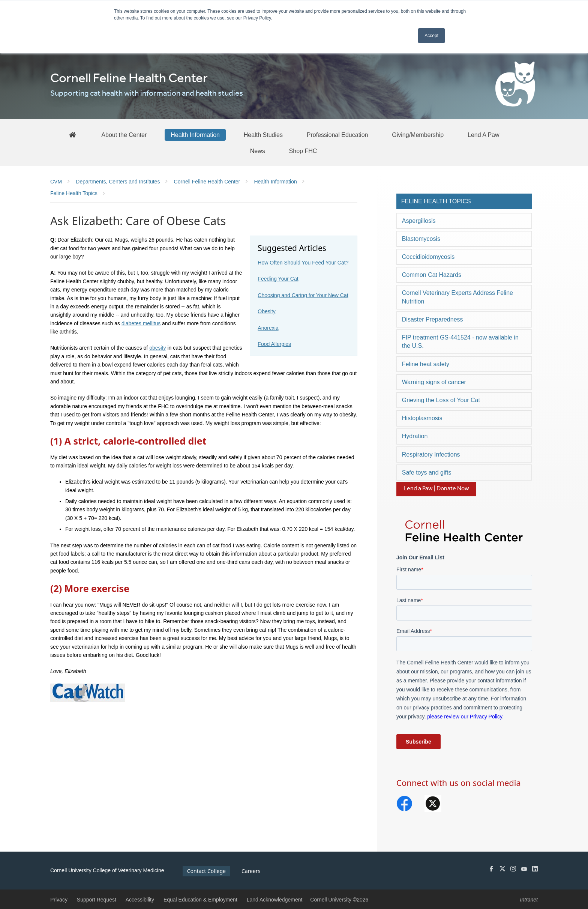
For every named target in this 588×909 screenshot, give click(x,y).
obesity (157, 348)
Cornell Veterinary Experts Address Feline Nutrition (457, 297)
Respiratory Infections (431, 454)
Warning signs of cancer (434, 382)
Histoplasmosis (422, 418)
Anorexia (268, 328)
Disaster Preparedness (433, 319)
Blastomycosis (421, 239)
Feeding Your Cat (278, 279)
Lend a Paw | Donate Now (436, 489)
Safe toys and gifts (427, 473)
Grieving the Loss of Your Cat (441, 400)
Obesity (266, 311)
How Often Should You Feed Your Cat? (303, 263)
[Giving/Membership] (418, 135)
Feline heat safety (426, 364)
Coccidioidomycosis (428, 257)
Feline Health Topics (436, 201)
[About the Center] (124, 135)
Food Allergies (274, 344)
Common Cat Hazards (432, 275)
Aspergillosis (419, 221)
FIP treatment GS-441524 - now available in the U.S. (460, 342)
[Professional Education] (337, 135)
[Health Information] (195, 135)
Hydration (415, 436)
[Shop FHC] (303, 151)
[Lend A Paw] (484, 135)
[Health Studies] (263, 135)
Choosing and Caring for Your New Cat (303, 295)
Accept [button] (431, 36)
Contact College (206, 871)
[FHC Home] (72, 134)
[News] (258, 151)
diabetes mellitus (141, 323)
